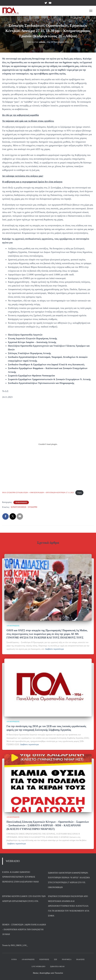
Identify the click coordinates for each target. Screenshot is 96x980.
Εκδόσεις (80, 959)
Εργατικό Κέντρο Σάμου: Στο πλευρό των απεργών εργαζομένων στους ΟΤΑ (24, 899)
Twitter (46, 3)
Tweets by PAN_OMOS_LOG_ (15, 945)
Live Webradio (38, 966)
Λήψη (79, 493)
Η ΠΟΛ (14, 959)
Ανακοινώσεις (28, 959)
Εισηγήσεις (44, 959)
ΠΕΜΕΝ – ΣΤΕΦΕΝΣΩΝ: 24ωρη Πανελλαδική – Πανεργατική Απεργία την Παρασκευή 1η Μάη (24, 929)
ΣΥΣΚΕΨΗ (32, 507)
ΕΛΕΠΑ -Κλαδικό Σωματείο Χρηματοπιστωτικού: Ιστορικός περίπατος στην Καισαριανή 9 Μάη (20, 877)
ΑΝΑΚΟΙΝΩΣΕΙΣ (21, 502)
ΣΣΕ (56, 959)
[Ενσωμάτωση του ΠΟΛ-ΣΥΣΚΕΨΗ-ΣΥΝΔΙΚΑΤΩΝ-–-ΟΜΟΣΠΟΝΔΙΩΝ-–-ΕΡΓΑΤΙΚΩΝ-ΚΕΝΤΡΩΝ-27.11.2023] (48, 444)
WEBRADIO (13, 861)
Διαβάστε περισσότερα (54, 649)
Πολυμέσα (67, 959)
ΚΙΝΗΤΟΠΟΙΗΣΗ (19, 507)
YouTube (50, 3)
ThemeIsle (59, 973)
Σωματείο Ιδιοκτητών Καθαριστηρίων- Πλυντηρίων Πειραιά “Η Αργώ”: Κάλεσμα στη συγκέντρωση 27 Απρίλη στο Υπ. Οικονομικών (69, 880)
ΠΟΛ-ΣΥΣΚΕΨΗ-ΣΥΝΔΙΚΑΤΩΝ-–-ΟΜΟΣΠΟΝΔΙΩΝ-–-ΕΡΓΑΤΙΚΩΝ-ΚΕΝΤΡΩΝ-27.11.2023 (38, 493)
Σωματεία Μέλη (57, 966)
